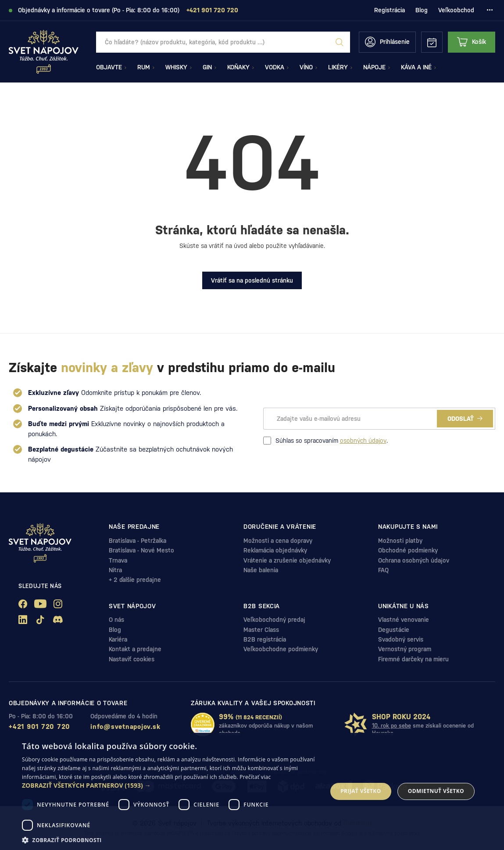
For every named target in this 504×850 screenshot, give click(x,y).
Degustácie (394, 630)
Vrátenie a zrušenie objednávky (287, 560)
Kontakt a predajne (135, 649)
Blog (422, 10)
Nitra (115, 570)
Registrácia (390, 10)
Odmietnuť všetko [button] (436, 791)
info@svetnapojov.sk (125, 726)
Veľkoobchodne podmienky (281, 649)
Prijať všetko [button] (361, 791)
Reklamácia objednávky (275, 550)
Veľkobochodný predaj (274, 620)
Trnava (118, 560)
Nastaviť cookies (132, 659)
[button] (170, 785)
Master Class (261, 630)
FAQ (383, 570)
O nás (116, 620)
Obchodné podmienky (408, 550)
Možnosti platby (400, 541)
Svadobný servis (401, 639)
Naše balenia (261, 570)
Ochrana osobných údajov (414, 560)
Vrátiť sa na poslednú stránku (252, 280)
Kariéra (118, 639)
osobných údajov (363, 441)
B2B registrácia (265, 639)
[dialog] (252, 791)
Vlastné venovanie (404, 620)
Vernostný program (405, 649)
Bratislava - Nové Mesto (141, 550)
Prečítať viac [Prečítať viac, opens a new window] (255, 777)
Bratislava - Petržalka (138, 541)
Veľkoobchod (456, 10)
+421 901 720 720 (39, 726)
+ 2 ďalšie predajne (135, 580)
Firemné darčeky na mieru (413, 659)
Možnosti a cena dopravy (278, 541)
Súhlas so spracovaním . (325, 441)
